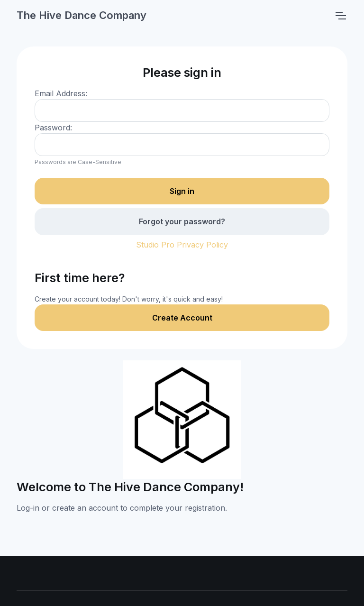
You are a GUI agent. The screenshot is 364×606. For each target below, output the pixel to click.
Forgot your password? (182, 221)
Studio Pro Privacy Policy (182, 245)
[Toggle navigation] (340, 16)
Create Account (182, 318)
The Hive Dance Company (82, 15)
